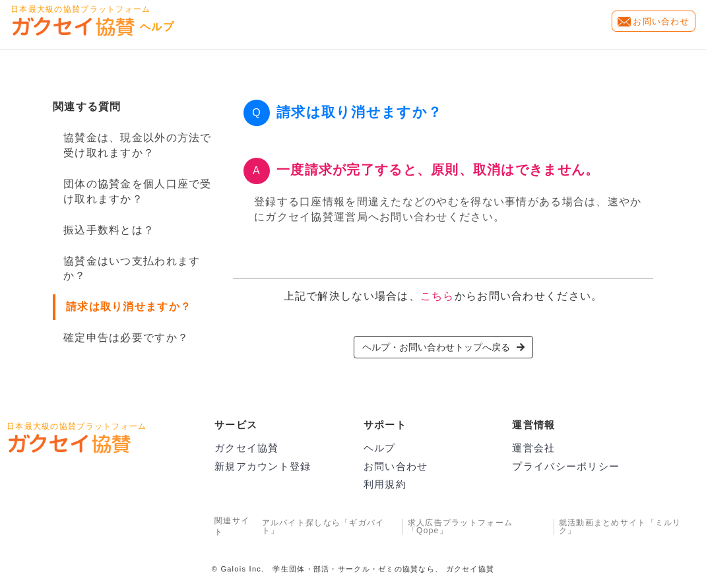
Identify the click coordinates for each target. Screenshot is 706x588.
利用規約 (385, 484)
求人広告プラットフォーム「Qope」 (460, 527)
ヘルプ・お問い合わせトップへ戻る (443, 347)
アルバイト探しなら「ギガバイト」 (323, 527)
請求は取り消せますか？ (129, 307)
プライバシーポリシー (566, 466)
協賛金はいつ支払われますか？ (132, 269)
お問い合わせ (661, 21)
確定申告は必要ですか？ (126, 338)
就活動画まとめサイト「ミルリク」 (620, 527)
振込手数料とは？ (109, 230)
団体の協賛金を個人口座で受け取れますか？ (138, 191)
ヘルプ (380, 448)
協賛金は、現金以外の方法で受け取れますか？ (138, 145)
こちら (437, 296)
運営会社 (533, 448)
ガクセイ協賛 (247, 448)
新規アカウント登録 (263, 466)
